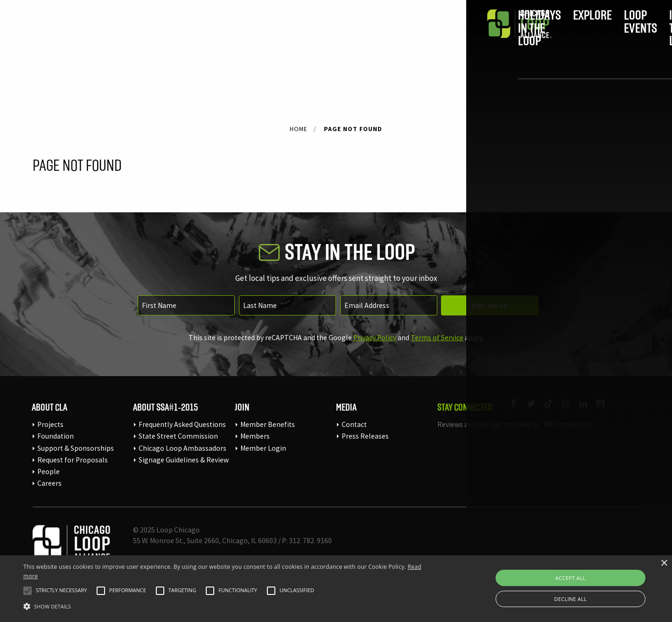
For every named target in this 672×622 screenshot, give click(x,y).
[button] (28, 591)
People (49, 472)
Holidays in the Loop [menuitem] (216, 36)
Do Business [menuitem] (495, 36)
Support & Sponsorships (76, 448)
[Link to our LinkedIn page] (579, 409)
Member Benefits (268, 424)
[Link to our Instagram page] (562, 409)
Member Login (263, 448)
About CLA (49, 407)
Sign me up (490, 305)
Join (242, 407)
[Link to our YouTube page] (597, 409)
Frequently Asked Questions (182, 424)
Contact (354, 424)
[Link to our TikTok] (544, 409)
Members (255, 436)
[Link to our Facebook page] (509, 409)
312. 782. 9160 (310, 541)
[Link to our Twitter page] (527, 409)
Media (346, 407)
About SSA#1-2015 (165, 407)
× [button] (664, 563)
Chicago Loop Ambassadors (182, 448)
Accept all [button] (570, 578)
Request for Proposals (73, 460)
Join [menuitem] (558, 36)
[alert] (336, 589)
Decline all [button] (571, 599)
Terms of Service (437, 338)
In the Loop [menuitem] (428, 36)
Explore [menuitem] (298, 36)
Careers (49, 483)
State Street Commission (178, 436)
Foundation (56, 436)
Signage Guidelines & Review (184, 460)
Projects (50, 424)
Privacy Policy (375, 338)
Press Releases (365, 436)
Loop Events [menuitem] (361, 36)
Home (299, 129)
